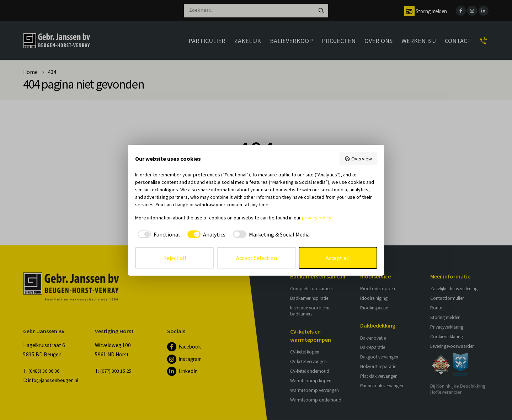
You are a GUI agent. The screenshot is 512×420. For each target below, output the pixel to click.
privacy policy (317, 218)
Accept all (338, 258)
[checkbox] (158, 234)
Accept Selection (257, 258)
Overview (358, 159)
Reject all (175, 258)
